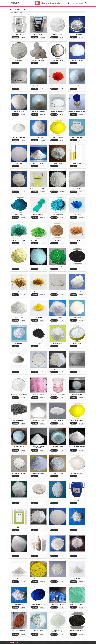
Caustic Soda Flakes (77, 34)
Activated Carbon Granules (77, 630)
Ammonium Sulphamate (58, 112)
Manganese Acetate (38, 395)
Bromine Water (77, 163)
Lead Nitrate (77, 318)
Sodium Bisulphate (38, 499)
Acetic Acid (19, 34)
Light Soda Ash (19, 60)
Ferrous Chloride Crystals (58, 266)
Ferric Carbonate (58, 240)
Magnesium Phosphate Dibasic (19, 395)
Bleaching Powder (58, 34)
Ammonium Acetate (19, 86)
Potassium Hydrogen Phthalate (38, 447)
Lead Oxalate (19, 343)
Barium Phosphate (38, 163)
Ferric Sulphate (19, 266)
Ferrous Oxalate (38, 292)
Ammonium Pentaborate (38, 112)
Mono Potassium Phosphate (77, 446)
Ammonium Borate (38, 86)
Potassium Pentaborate (77, 473)
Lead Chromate (38, 318)
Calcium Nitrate (58, 189)
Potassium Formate (19, 446)
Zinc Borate (77, 553)
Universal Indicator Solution (38, 553)
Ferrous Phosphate (19, 292)
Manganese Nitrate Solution (58, 395)
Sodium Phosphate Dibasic (19, 553)
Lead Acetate (58, 292)
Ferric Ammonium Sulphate (19, 240)
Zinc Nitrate (58, 579)
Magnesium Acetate (58, 369)
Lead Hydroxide (58, 318)
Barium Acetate (38, 137)
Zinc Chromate (38, 579)
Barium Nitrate (19, 163)
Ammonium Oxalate (19, 112)
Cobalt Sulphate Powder (19, 630)
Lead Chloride (19, 318)
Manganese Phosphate (19, 420)
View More (23, 37)
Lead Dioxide (38, 343)
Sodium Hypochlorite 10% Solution (19, 527)
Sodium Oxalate (77, 526)
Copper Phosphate (58, 215)
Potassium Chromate (77, 420)
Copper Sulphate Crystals (38, 604)
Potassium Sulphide (58, 473)
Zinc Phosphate (19, 604)
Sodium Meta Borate (38, 526)
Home (12, 12)
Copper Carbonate (38, 215)
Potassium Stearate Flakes (19, 473)
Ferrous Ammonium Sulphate (38, 266)
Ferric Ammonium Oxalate (38, 240)
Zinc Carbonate (19, 579)
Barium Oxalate (58, 163)
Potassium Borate (58, 420)
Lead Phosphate (58, 343)
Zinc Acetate (58, 553)
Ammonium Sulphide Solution (77, 112)
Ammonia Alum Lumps (38, 60)
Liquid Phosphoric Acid (58, 604)
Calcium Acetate (19, 189)
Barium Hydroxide (77, 137)
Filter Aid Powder (38, 630)
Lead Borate (19, 369)
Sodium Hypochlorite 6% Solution (77, 500)
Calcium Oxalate (77, 189)
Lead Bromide (38, 369)
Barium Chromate (58, 137)
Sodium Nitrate (58, 526)
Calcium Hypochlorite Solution (38, 189)
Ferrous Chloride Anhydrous (77, 266)
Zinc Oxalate (77, 579)
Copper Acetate (19, 215)
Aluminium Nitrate (58, 60)
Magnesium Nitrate (77, 369)
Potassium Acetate (38, 420)
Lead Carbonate (77, 292)
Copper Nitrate (77, 215)
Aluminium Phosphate (77, 60)
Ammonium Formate (77, 86)
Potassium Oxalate (58, 446)
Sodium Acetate (19, 499)
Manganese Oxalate (77, 395)
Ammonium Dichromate (58, 86)
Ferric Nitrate (77, 240)
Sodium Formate (58, 499)
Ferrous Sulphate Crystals (77, 604)
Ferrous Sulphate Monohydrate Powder (58, 631)
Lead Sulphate (77, 343)
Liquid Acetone (38, 34)
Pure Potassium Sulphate (38, 473)
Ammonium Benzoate (19, 137)
